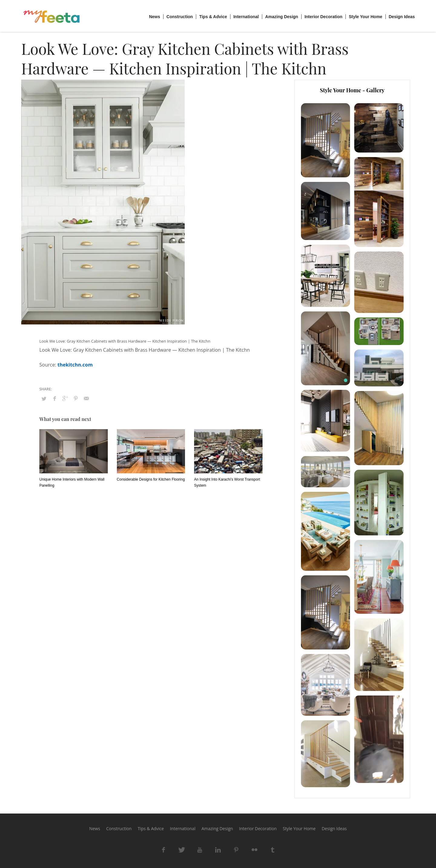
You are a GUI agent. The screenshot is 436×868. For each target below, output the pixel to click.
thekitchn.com (75, 365)
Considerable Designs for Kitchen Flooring (151, 479)
